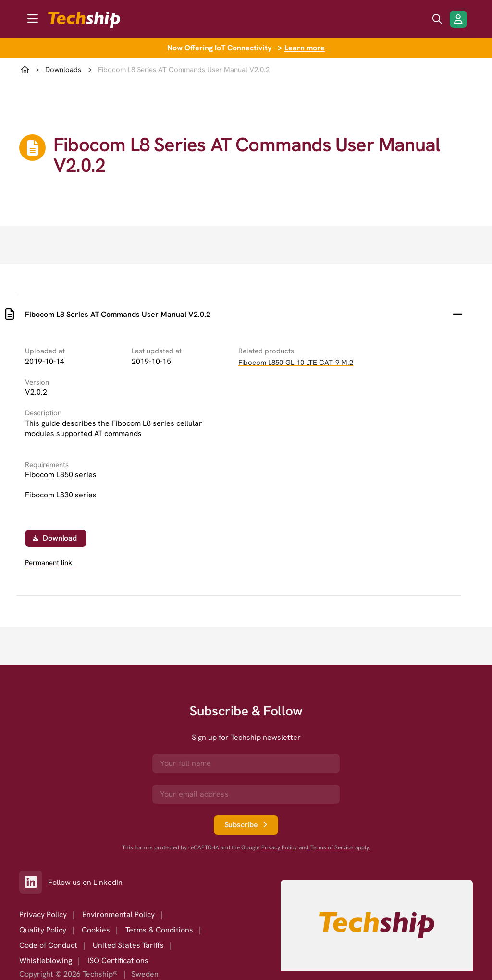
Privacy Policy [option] (43, 914)
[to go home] (84, 20)
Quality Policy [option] (43, 930)
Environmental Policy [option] (118, 914)
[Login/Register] (458, 19)
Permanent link (49, 563)
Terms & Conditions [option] (159, 930)
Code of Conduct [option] (48, 945)
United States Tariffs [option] (128, 945)
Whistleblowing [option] (46, 961)
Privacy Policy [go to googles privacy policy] (279, 848)
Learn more (305, 48)
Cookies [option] (96, 930)
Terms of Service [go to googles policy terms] (332, 848)
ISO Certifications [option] (118, 961)
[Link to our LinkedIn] (34, 882)
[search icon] (437, 19)
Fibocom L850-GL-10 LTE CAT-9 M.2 (296, 363)
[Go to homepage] (377, 925)
